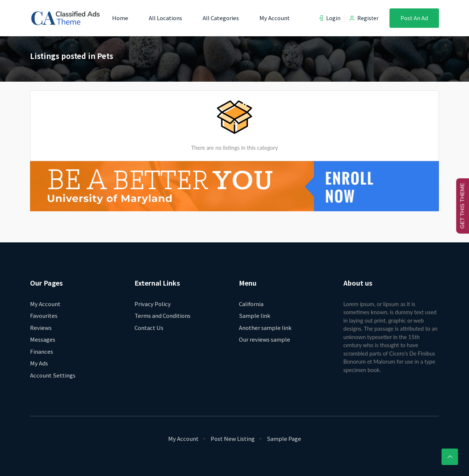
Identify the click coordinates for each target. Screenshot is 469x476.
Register (364, 18)
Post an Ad (414, 18)
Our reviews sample (265, 339)
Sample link (255, 315)
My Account (275, 18)
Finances (42, 351)
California (251, 304)
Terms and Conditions (163, 315)
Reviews (41, 328)
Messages (43, 339)
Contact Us (149, 328)
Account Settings (53, 375)
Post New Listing (233, 438)
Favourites (44, 315)
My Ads (39, 363)
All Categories (221, 18)
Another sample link (265, 328)
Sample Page (284, 438)
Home (120, 18)
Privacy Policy (153, 304)
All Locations (165, 18)
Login (329, 18)
